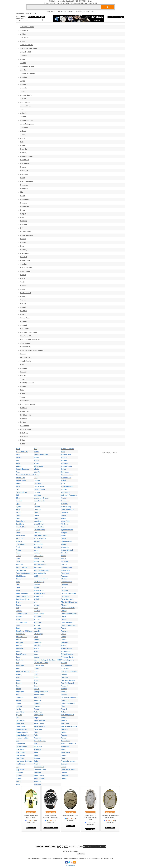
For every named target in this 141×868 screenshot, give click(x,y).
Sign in (122, 17)
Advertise (81, 858)
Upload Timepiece (113, 17)
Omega (64, 11)
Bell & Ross (90, 11)
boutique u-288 (51, 822)
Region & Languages (63, 858)
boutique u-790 (110, 822)
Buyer (31, 17)
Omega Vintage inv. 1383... (70, 816)
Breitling (71, 11)
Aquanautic (51, 11)
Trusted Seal (108, 858)
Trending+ (38, 17)
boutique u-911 (70, 821)
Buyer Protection (36, 858)
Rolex (90, 1)
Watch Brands (49, 858)
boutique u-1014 (31, 822)
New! (44, 17)
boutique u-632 (90, 824)
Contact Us (90, 858)
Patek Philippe (80, 11)
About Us (99, 858)
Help (74, 858)
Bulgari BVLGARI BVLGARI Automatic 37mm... (90, 818)
